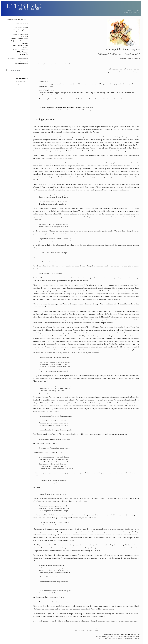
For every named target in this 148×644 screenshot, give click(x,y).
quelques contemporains (19, 39)
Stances (41, 86)
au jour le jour (22, 78)
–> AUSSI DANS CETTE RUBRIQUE (130, 58)
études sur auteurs (22, 28)
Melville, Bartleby (22, 63)
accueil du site (92, 630)
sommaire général (22, 24)
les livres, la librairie (19, 84)
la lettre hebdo (22, 81)
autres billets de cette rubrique (86, 628)
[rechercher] (15, 70)
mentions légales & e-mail (133, 635)
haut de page (79, 630)
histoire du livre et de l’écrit (63, 64)
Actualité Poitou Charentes (65, 107)
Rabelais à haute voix (21, 50)
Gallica (112, 93)
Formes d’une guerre (96, 99)
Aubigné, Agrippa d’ (44, 64)
